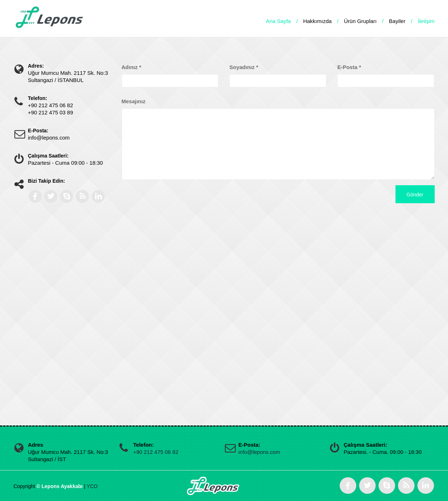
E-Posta (349, 67)
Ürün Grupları (360, 21)
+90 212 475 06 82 (156, 452)
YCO (92, 486)
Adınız (132, 67)
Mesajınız (134, 101)
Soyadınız (244, 67)
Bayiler (397, 21)
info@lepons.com (259, 452)
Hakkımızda (317, 21)
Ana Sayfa (278, 21)
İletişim (426, 21)
